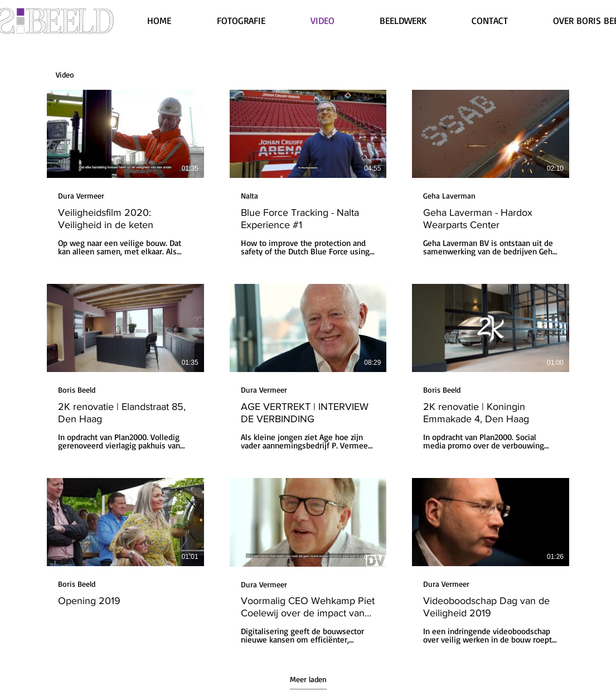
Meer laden (308, 679)
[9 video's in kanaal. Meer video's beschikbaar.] (308, 367)
